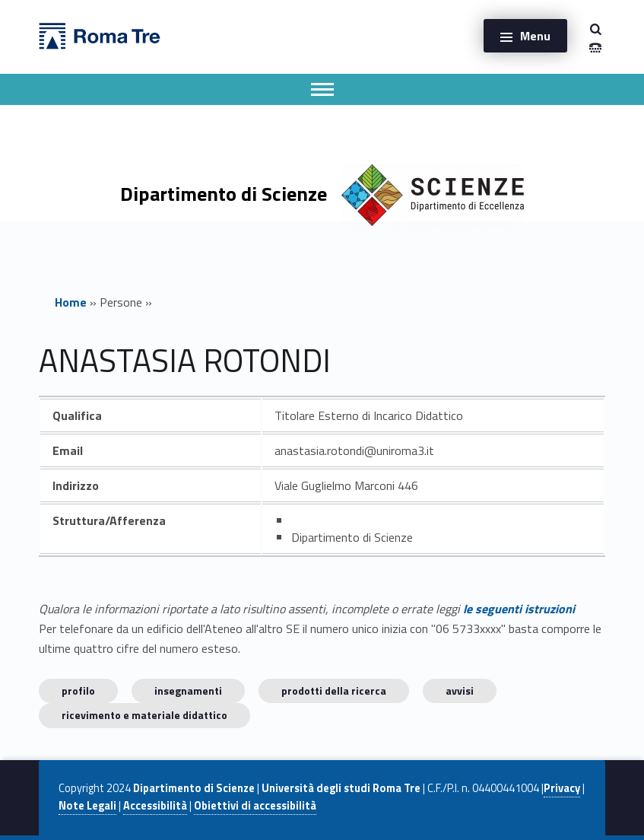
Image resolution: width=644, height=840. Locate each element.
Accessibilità (155, 806)
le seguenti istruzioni (519, 609)
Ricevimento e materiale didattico (144, 715)
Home (71, 302)
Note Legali (87, 806)
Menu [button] (535, 36)
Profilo (78, 690)
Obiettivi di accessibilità (255, 806)
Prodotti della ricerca (334, 690)
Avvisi (460, 690)
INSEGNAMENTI (188, 690)
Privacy (562, 788)
